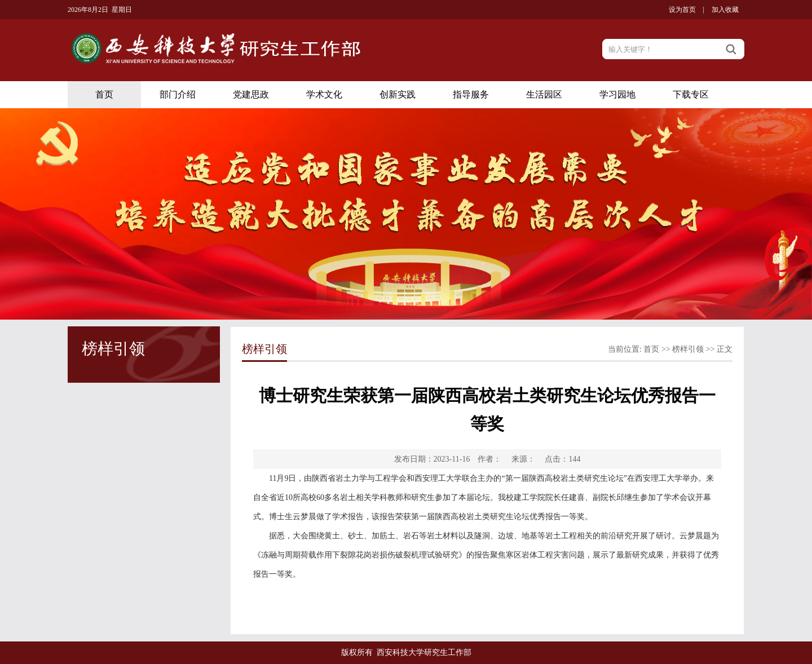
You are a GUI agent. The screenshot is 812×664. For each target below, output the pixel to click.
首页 (104, 94)
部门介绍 (178, 94)
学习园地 (617, 94)
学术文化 (324, 94)
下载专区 (691, 94)
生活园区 (544, 94)
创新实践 (398, 94)
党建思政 (251, 94)
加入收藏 (725, 10)
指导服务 (471, 94)
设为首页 (682, 10)
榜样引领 (688, 349)
